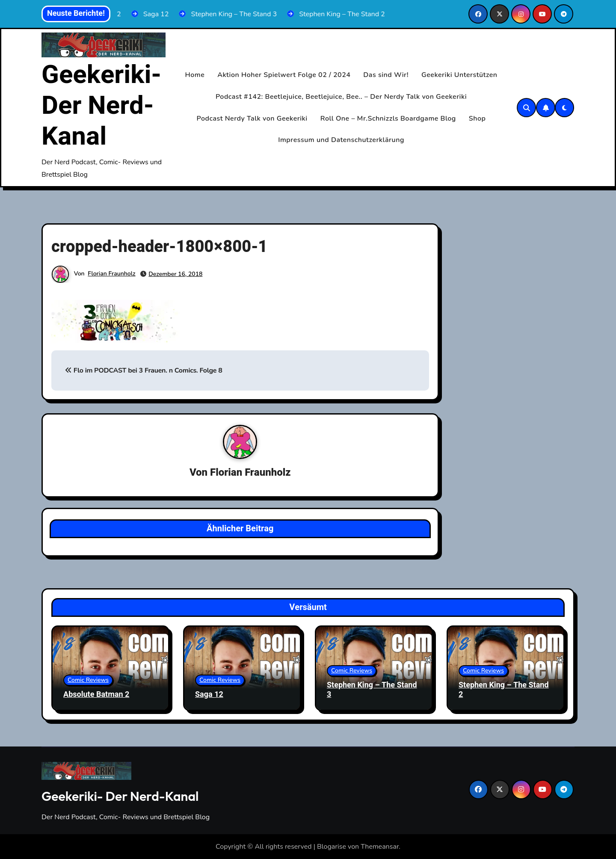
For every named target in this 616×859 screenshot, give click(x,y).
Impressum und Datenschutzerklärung (341, 140)
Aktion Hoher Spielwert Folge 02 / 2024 (284, 75)
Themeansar (380, 847)
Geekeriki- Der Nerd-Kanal (101, 106)
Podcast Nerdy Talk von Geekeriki (252, 118)
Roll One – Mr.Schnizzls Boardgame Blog (388, 118)
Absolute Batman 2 (96, 695)
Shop (477, 118)
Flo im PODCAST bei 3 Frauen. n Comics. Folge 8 (144, 370)
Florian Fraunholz (111, 274)
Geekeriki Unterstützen (459, 75)
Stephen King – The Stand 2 (504, 690)
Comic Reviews (88, 680)
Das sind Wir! (386, 75)
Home (195, 75)
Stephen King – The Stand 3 (372, 690)
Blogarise (332, 847)
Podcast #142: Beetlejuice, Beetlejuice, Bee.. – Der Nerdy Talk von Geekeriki (341, 97)
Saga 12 (209, 695)
